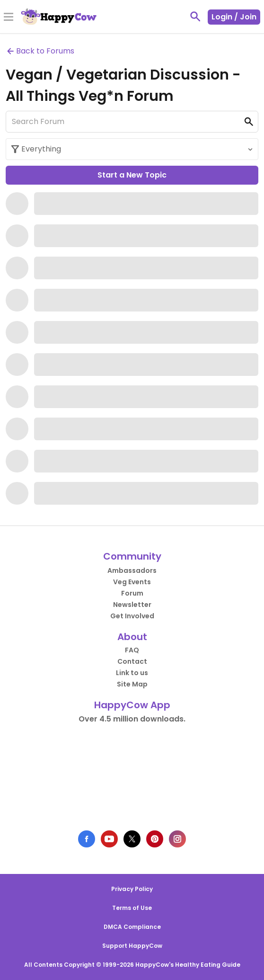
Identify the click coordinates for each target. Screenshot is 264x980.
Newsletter (132, 605)
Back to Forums (40, 51)
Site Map (132, 684)
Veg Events (132, 582)
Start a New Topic (132, 175)
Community (132, 556)
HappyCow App (132, 705)
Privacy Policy (132, 889)
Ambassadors (132, 570)
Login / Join (234, 17)
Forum (132, 593)
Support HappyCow (132, 946)
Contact (132, 661)
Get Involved (132, 616)
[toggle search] (195, 17)
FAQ (132, 650)
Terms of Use (132, 908)
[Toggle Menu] (9, 18)
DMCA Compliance (132, 927)
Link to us (132, 673)
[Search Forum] (132, 122)
